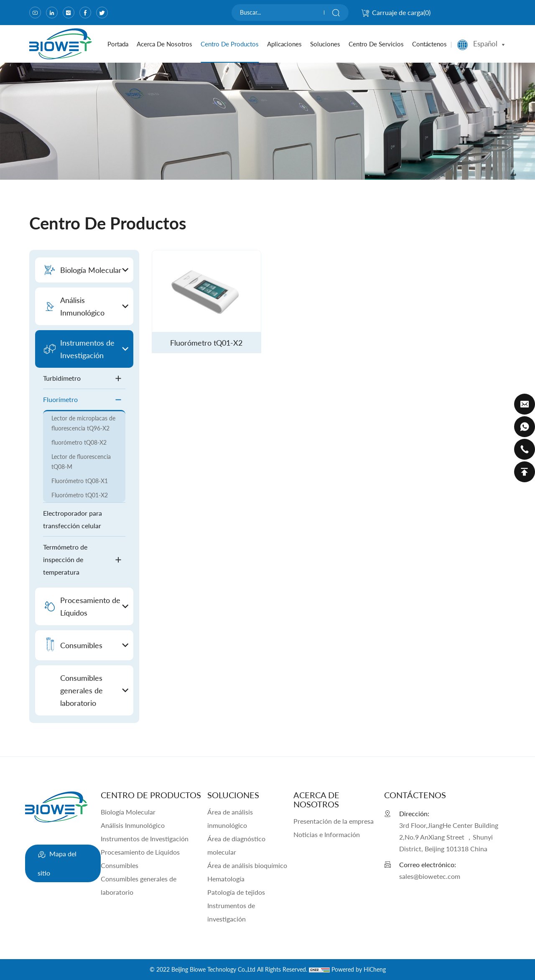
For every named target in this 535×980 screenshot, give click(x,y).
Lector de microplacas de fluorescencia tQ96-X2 (83, 423)
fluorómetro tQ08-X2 (79, 442)
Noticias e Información (327, 834)
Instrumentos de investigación (231, 912)
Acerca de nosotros (164, 44)
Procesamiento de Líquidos (140, 852)
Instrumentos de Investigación (145, 839)
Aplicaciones (284, 44)
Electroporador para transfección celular (73, 519)
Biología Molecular (128, 812)
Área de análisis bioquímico (247, 865)
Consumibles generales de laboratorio (139, 885)
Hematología (226, 879)
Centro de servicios (376, 44)
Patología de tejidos (236, 892)
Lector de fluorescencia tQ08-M (81, 462)
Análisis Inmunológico (133, 825)
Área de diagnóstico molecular (236, 845)
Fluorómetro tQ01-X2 (80, 495)
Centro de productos (230, 44)
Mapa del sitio (57, 861)
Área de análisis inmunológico (230, 818)
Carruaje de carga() (396, 12)
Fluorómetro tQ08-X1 (80, 481)
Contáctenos (429, 44)
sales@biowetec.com (430, 876)
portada (118, 44)
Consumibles (120, 865)
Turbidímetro (84, 378)
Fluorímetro (84, 400)
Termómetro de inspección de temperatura (84, 559)
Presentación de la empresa (334, 821)
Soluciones (325, 44)
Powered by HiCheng (359, 969)
